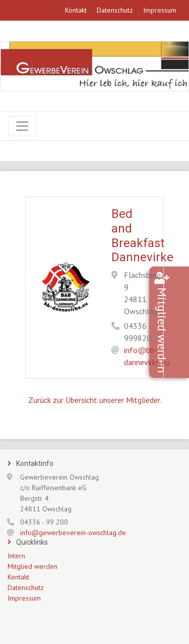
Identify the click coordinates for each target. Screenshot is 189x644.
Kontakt (76, 10)
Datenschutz (115, 10)
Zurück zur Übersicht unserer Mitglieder (94, 400)
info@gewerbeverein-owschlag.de (73, 533)
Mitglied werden (177, 330)
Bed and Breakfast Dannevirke (142, 236)
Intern (16, 556)
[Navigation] (22, 126)
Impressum (160, 10)
